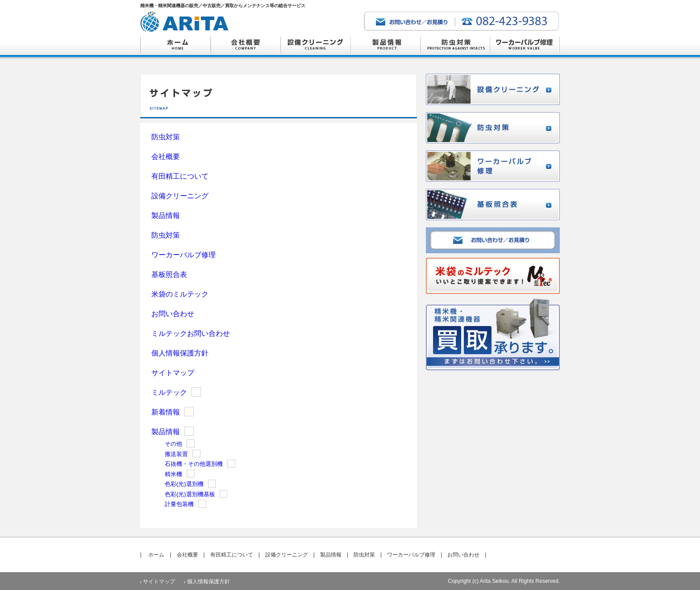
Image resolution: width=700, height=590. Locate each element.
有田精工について (180, 176)
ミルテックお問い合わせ (191, 333)
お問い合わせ (173, 314)
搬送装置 (176, 454)
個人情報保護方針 (180, 353)
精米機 (173, 474)
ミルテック (169, 392)
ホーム (156, 555)
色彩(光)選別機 (184, 484)
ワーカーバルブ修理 (183, 255)
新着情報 (166, 412)
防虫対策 (166, 137)
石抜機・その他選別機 (194, 464)
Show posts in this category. (196, 392)
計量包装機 (179, 504)
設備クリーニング (180, 196)
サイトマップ (173, 373)
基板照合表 (169, 274)
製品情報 (166, 215)
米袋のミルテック (180, 294)
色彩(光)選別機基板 (190, 494)
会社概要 (166, 157)
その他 (173, 444)
